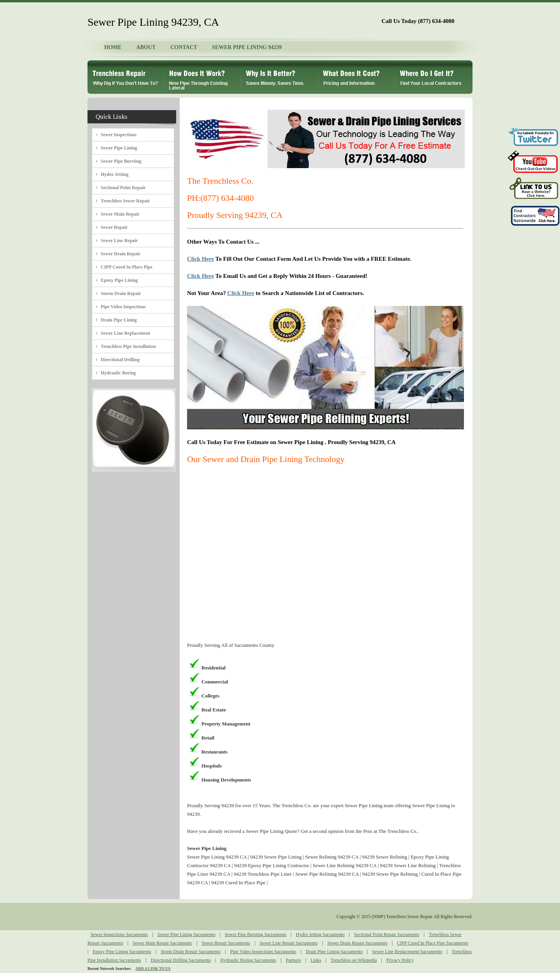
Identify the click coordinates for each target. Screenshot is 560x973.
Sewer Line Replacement (125, 333)
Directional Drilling (120, 360)
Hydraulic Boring (118, 373)
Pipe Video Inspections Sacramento (263, 952)
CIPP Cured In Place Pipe (127, 267)
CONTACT (184, 47)
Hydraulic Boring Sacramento (248, 960)
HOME (113, 47)
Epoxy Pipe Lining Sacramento (122, 952)
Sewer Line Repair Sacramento (289, 943)
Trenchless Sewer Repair (125, 201)
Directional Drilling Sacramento (181, 960)
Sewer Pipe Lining (119, 148)
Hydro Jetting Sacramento (320, 934)
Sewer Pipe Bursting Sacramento (255, 934)
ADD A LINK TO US (153, 969)
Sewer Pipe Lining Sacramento (186, 934)
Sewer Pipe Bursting (121, 161)
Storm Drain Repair (121, 293)
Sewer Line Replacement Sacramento (407, 952)
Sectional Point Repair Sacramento (387, 934)
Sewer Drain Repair (121, 254)
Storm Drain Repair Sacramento (191, 952)
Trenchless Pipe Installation (128, 346)
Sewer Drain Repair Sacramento (357, 943)
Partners (293, 960)
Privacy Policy (400, 960)
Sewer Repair (114, 227)
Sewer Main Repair (120, 214)
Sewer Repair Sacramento (226, 943)
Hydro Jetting (115, 174)
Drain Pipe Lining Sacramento (334, 952)
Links (316, 960)
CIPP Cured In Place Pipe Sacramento (433, 943)
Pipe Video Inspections (123, 307)
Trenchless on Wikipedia (354, 960)
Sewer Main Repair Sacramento (162, 943)
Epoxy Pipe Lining (119, 280)
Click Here (200, 259)
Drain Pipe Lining (119, 320)
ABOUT (146, 47)
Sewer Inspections (119, 135)
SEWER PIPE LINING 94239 (247, 47)
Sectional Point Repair (123, 188)
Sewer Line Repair (119, 241)
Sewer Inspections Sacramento (119, 934)
